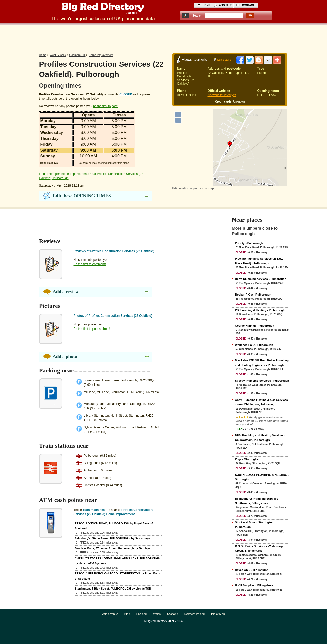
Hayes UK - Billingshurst (251, 570)
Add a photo (65, 356)
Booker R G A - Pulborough (253, 295)
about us (226, 5)
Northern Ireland (195, 614)
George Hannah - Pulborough (255, 326)
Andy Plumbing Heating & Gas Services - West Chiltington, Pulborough (261, 402)
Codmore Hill (77, 55)
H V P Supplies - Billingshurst (255, 585)
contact (248, 5)
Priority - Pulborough (249, 243)
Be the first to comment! (90, 264)
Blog (127, 614)
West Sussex (58, 55)
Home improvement (101, 55)
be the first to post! (106, 106)
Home (43, 55)
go (250, 15)
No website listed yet (222, 95)
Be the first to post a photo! (92, 329)
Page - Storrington (247, 459)
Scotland (173, 614)
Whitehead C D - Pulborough (254, 345)
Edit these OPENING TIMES (82, 196)
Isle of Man (218, 614)
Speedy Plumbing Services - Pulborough (262, 381)
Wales (157, 614)
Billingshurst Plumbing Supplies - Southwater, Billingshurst (258, 501)
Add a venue (110, 614)
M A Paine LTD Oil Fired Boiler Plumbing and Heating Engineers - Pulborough (262, 363)
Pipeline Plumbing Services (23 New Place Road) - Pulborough (259, 261)
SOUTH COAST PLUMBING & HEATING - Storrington (262, 477)
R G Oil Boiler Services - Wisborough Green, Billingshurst (260, 548)
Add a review (66, 292)
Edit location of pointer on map (193, 188)
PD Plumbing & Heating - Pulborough (260, 310)
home (207, 5)
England (142, 614)
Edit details (224, 60)
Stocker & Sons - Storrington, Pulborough (255, 525)
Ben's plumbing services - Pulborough (261, 279)
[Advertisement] (163, 38)
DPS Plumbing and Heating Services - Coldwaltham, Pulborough (260, 438)
